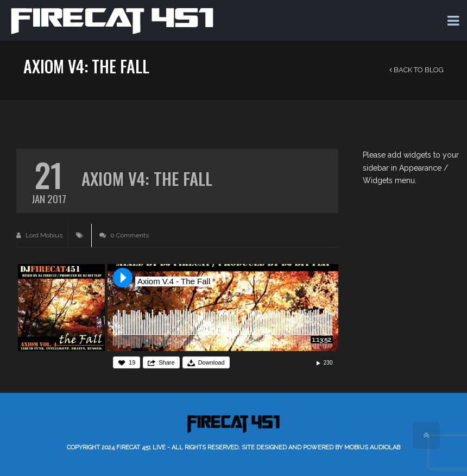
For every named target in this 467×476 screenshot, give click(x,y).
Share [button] (166, 362)
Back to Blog (416, 70)
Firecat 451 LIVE (141, 447)
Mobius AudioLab (372, 447)
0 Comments (124, 235)
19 (132, 362)
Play (123, 278)
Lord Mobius (39, 235)
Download (212, 362)
